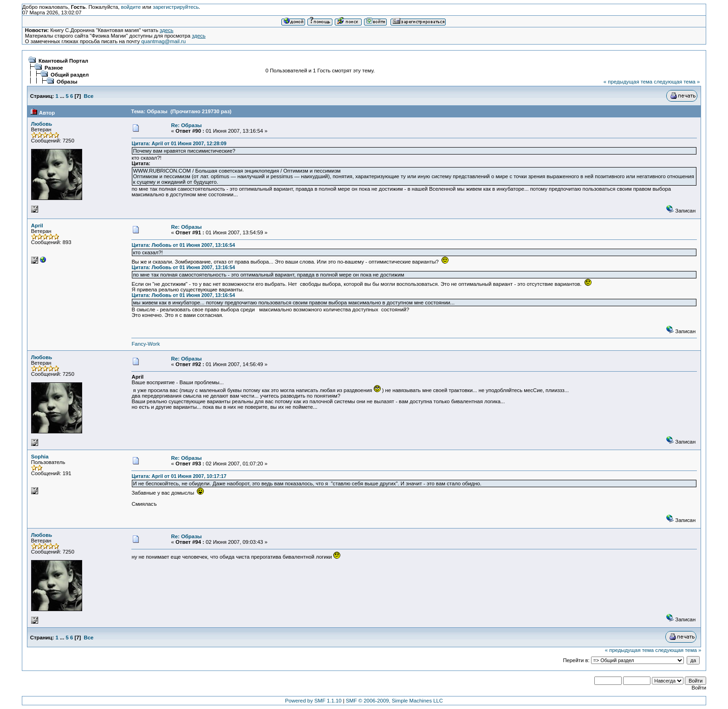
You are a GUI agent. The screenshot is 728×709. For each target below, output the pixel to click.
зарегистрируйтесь (176, 7)
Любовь (42, 124)
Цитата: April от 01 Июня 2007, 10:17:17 (179, 476)
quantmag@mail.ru (163, 41)
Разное (54, 68)
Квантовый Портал (63, 61)
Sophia (40, 457)
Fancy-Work (146, 344)
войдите (131, 7)
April (37, 226)
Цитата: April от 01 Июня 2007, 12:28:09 (179, 143)
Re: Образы (187, 125)
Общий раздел (70, 75)
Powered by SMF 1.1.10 (313, 701)
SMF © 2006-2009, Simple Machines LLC (394, 701)
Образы (67, 82)
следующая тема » (677, 82)
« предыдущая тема (628, 82)
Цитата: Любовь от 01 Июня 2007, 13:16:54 (183, 245)
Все (89, 96)
